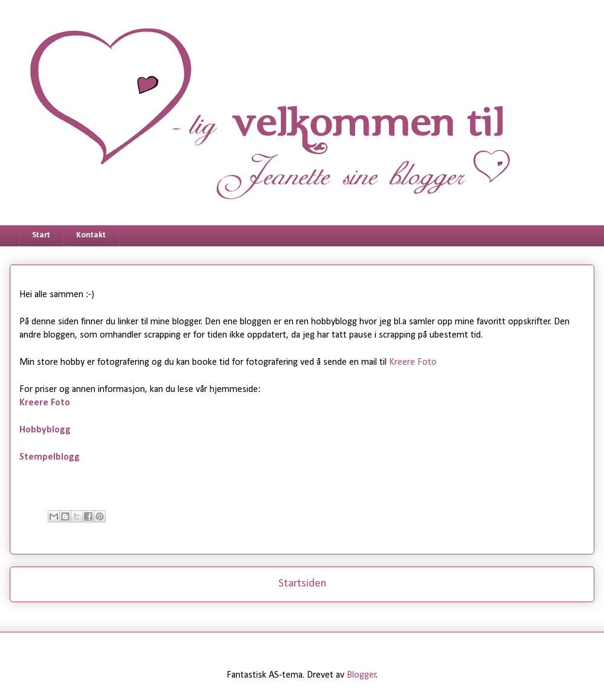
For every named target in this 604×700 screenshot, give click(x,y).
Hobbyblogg (45, 430)
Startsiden (302, 584)
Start (41, 235)
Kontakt (91, 235)
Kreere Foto (413, 362)
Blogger (361, 675)
